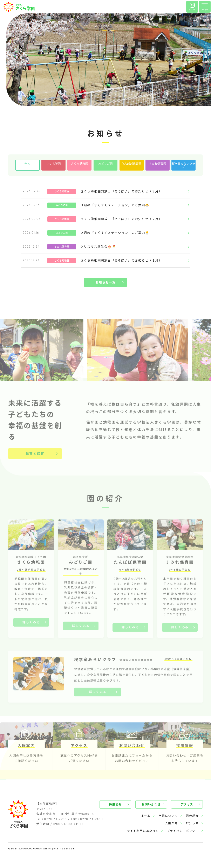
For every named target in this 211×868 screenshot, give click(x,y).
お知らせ (192, 824)
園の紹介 (192, 817)
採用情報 (117, 805)
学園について (168, 817)
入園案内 (171, 824)
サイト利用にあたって (143, 832)
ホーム (146, 817)
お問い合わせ (152, 805)
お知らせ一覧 (106, 288)
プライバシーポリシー (183, 832)
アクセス (187, 805)
